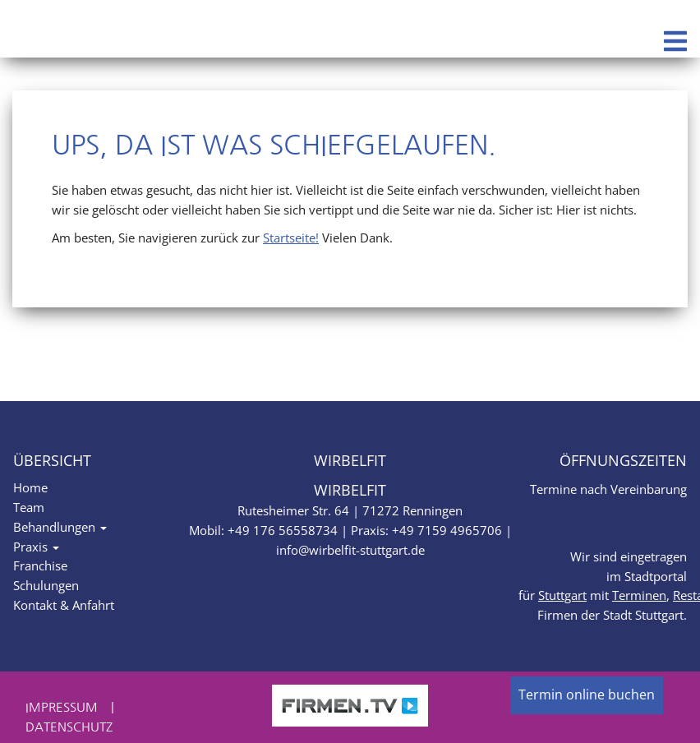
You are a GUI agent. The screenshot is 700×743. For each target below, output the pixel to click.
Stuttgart (562, 595)
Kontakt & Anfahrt (64, 605)
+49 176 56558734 (283, 530)
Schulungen (46, 585)
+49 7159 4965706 (447, 530)
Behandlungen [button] (60, 527)
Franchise (40, 565)
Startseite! (291, 238)
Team (29, 507)
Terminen (639, 595)
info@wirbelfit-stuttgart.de (350, 550)
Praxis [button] (36, 547)
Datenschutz (69, 727)
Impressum (62, 707)
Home (30, 487)
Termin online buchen (587, 695)
